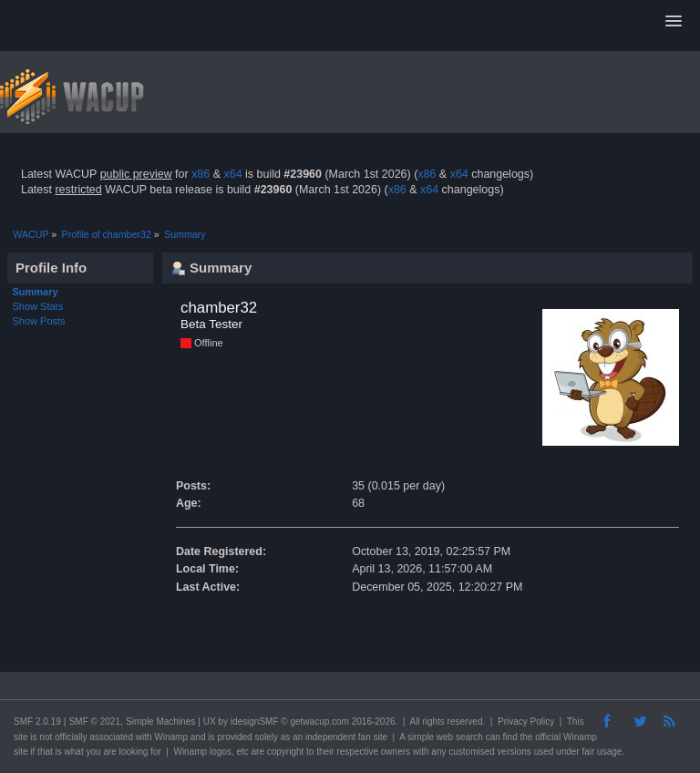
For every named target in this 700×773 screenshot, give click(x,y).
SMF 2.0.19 (37, 721)
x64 (232, 174)
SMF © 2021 (95, 721)
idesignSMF (255, 721)
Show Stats (38, 306)
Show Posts (39, 321)
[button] (674, 22)
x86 (201, 174)
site (21, 737)
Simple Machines (160, 721)
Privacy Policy (526, 721)
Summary (36, 292)
